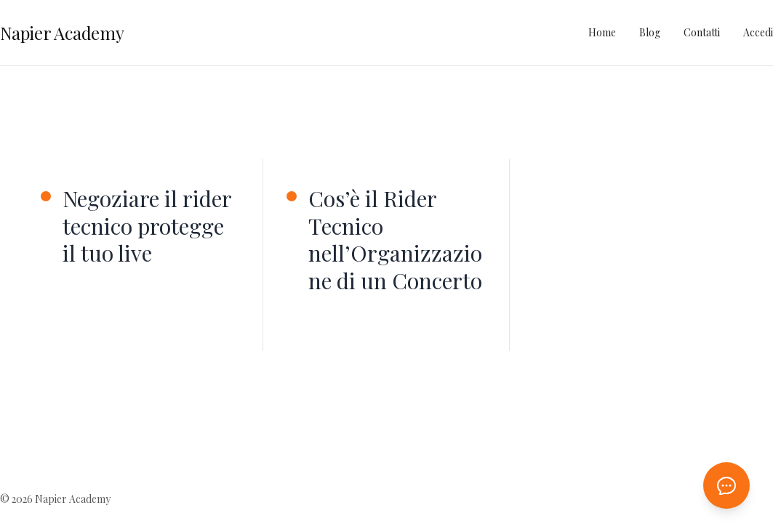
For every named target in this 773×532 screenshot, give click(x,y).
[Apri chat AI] (726, 485)
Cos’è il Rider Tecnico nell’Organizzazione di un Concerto (395, 240)
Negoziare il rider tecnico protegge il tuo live (147, 226)
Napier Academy (62, 33)
